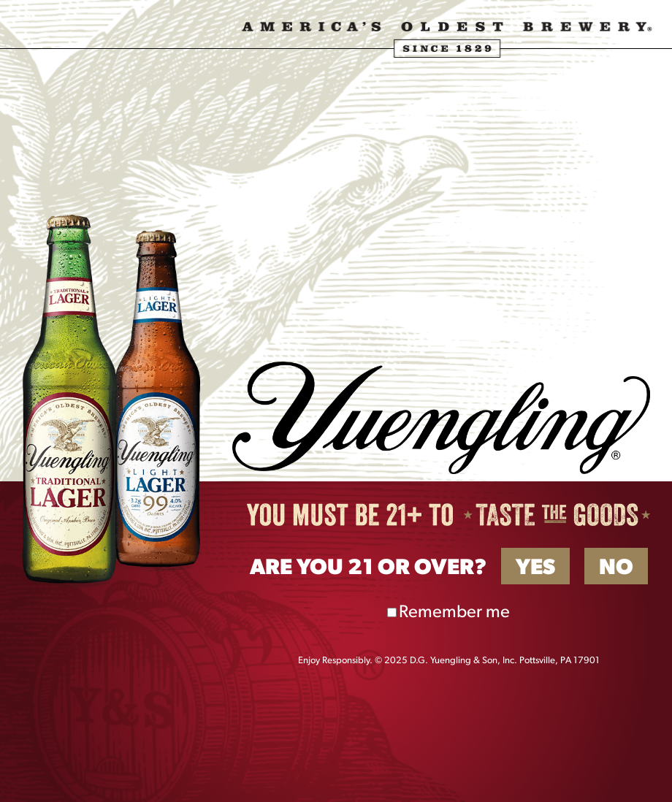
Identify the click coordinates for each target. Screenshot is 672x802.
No (616, 569)
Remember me (454, 613)
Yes (535, 569)
